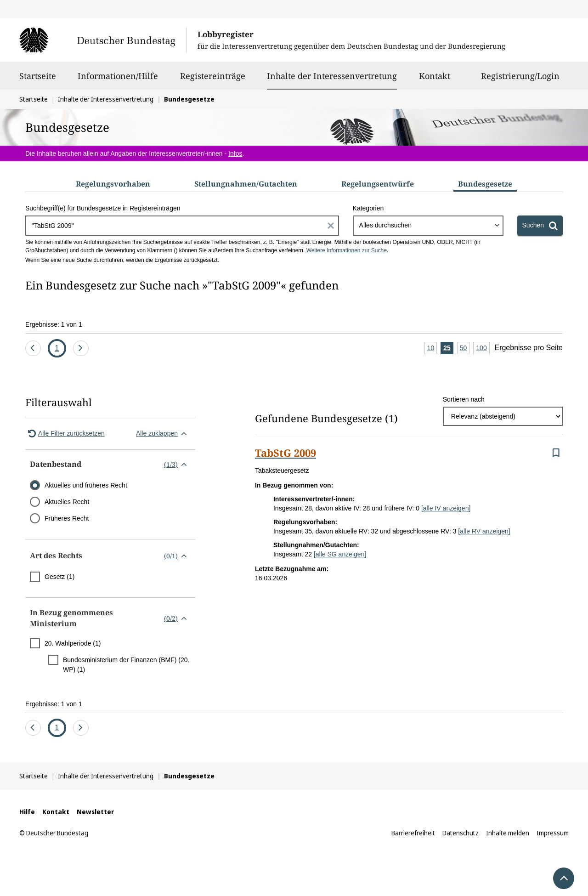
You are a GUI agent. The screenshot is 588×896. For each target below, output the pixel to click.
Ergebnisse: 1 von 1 (54, 324)
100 (483, 349)
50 (465, 349)
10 (432, 349)
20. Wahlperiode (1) (73, 643)
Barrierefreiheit (413, 833)
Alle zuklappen (163, 433)
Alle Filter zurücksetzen (65, 433)
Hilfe (27, 812)
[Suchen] (540, 226)
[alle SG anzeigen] (340, 554)
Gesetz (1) (59, 577)
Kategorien (368, 208)
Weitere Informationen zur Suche (347, 250)
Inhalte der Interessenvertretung (332, 76)
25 (448, 349)
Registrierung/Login (520, 80)
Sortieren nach (464, 399)
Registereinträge (213, 80)
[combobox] (428, 226)
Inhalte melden (508, 833)
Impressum (553, 833)
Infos (235, 153)
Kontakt (435, 80)
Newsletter (95, 812)
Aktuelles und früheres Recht (86, 485)
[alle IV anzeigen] (446, 508)
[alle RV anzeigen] (484, 531)
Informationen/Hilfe (118, 80)
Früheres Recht (67, 518)
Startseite (38, 80)
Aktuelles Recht (67, 502)
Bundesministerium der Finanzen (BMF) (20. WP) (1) (126, 665)
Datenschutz (461, 833)
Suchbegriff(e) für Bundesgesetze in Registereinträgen (103, 208)
